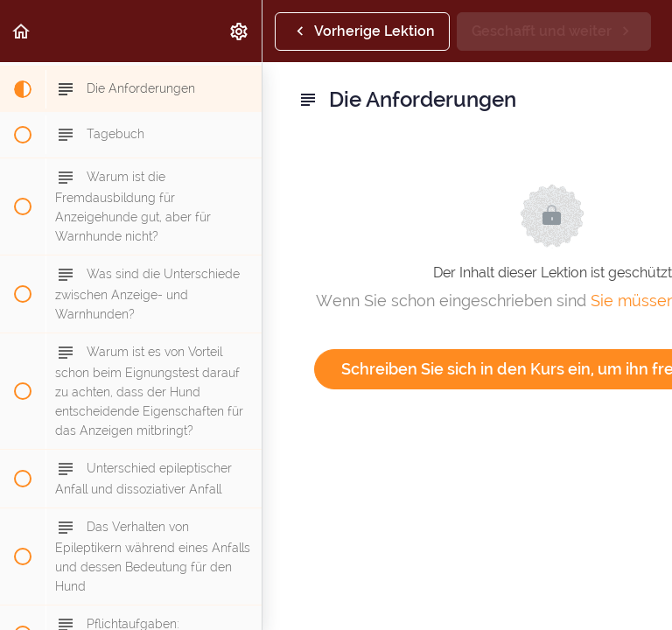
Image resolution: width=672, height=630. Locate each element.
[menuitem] (240, 31)
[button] (22, 31)
